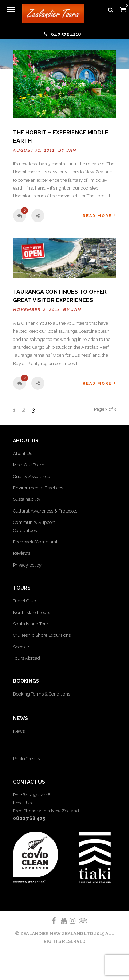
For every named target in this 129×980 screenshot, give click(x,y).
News (19, 731)
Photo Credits (26, 759)
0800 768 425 (29, 818)
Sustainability (27, 499)
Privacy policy (27, 565)
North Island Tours (32, 612)
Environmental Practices (38, 488)
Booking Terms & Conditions (42, 694)
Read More (99, 216)
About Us (22, 454)
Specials (22, 647)
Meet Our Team (29, 465)
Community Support (34, 522)
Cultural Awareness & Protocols (45, 511)
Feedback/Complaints (36, 542)
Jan (72, 150)
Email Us (22, 803)
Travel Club (25, 601)
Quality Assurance (32, 477)
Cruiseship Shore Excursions (42, 635)
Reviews (22, 553)
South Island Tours (32, 624)
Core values (25, 531)
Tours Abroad (27, 658)
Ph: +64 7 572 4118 (32, 795)
